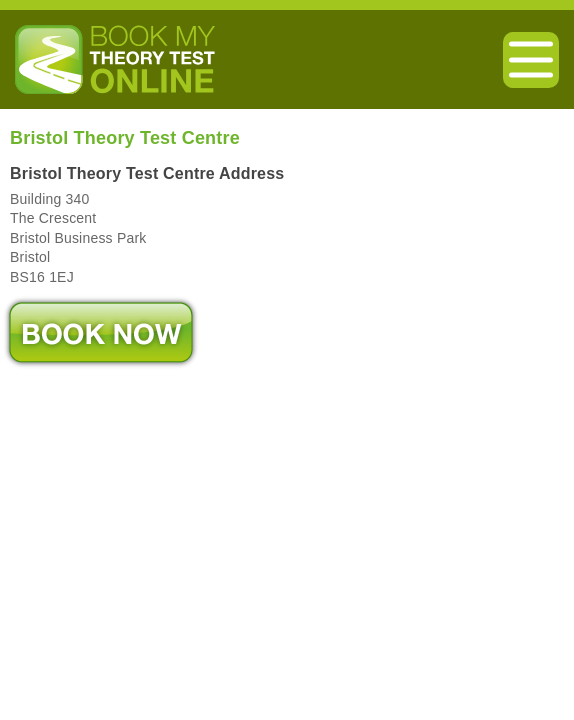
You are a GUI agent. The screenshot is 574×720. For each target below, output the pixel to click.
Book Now (101, 332)
